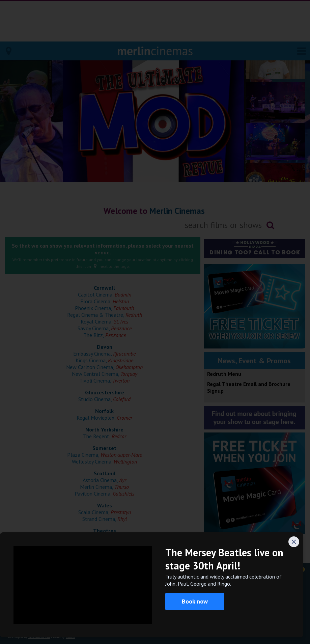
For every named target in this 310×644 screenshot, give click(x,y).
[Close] (294, 542)
